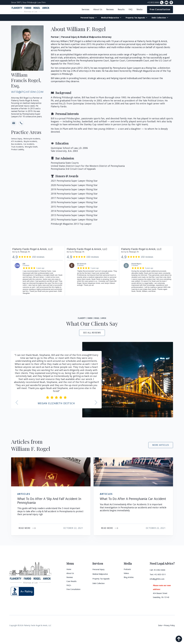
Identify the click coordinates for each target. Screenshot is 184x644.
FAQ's (69, 585)
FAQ (131, 9)
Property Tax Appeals (135, 18)
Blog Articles (129, 577)
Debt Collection (159, 18)
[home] (31, 10)
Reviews (110, 9)
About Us (98, 9)
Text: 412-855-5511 (158, 574)
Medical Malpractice (110, 18)
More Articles (161, 445)
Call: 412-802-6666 (157, 570)
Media (139, 9)
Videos (126, 573)
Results (121, 9)
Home (69, 569)
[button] (98, 10)
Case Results (71, 581)
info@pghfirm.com (157, 579)
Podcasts (127, 569)
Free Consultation (160, 9)
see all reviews (92, 333)
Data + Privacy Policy (166, 625)
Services (85, 9)
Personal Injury (87, 18)
